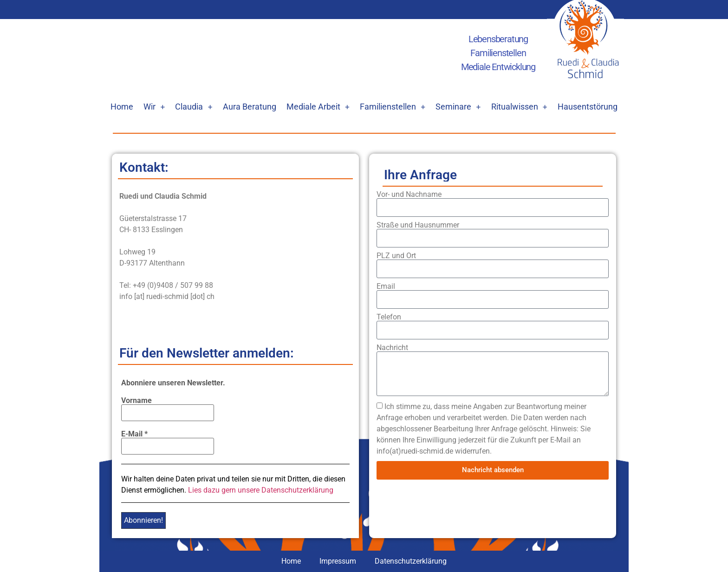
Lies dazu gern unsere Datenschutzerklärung (261, 490)
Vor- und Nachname (409, 195)
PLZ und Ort (396, 256)
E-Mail (134, 434)
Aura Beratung (250, 107)
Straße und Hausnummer (418, 225)
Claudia (194, 107)
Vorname (136, 401)
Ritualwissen (519, 107)
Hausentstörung (588, 107)
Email (386, 286)
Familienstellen (393, 107)
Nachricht (392, 348)
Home (122, 107)
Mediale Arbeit (318, 107)
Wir (154, 107)
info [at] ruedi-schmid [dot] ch (167, 296)
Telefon (389, 317)
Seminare (458, 107)
